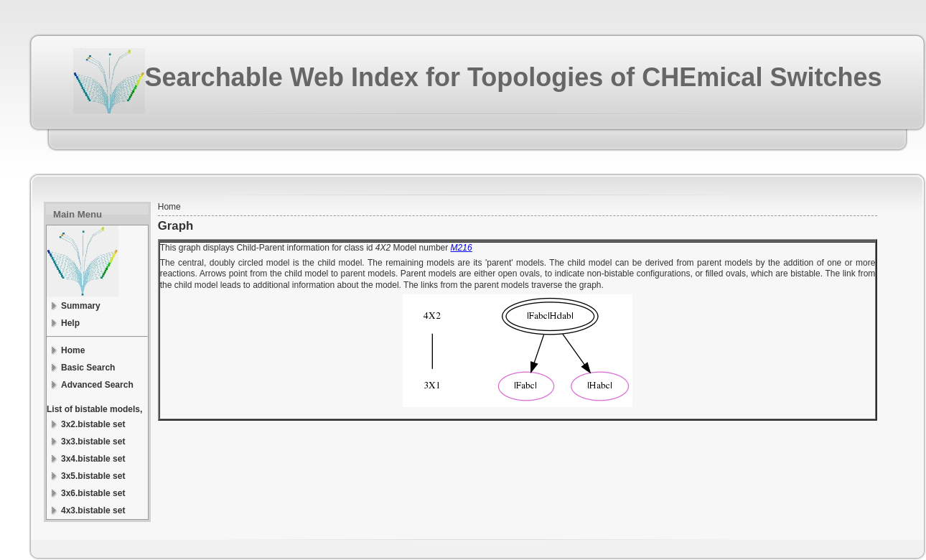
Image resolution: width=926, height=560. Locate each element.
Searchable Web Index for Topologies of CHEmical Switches (514, 77)
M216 (462, 248)
